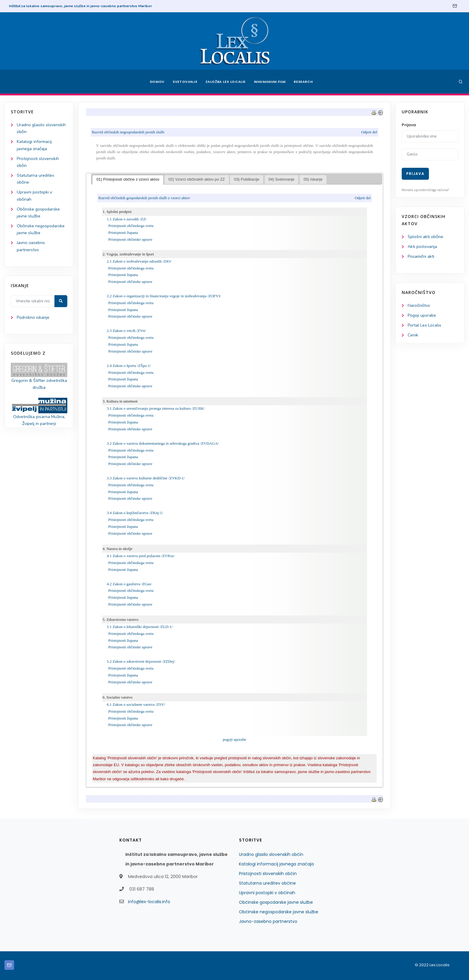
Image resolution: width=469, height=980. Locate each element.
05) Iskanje (313, 179)
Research (304, 82)
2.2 (164, 296)
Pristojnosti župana (123, 233)
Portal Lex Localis (424, 325)
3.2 (163, 443)
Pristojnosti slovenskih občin (268, 874)
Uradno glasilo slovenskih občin (271, 854)
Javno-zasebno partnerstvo (268, 921)
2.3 (126, 331)
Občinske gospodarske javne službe (276, 902)
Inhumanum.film (270, 82)
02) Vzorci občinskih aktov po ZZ (197, 179)
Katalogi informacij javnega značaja (276, 864)
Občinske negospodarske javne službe (279, 912)
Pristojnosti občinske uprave (130, 239)
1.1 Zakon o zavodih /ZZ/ (127, 219)
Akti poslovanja (422, 247)
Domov (157, 82)
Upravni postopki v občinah (267, 893)
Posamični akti (421, 256)
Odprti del (369, 132)
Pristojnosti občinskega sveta (131, 226)
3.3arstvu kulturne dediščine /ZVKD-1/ (146, 478)
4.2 (129, 584)
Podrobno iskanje (33, 317)
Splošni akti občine (425, 237)
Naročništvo (419, 305)
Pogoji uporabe (422, 315)
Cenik (413, 335)
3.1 (156, 408)
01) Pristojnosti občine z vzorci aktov (128, 179)
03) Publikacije (247, 179)
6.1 (136, 704)
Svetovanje (185, 82)
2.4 (129, 366)
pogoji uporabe (234, 740)
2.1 (139, 261)
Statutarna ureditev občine (267, 883)
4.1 (141, 556)
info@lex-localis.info (149, 902)
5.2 (141, 662)
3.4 (135, 513)
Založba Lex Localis (226, 82)
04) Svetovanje (282, 179)
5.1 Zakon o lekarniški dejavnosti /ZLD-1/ (140, 627)
